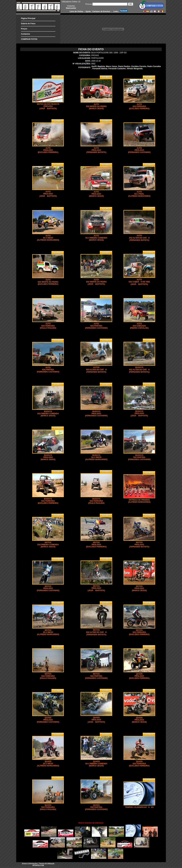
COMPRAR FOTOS (29, 39)
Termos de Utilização (47, 864)
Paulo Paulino (124, 66)
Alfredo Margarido (135, 69)
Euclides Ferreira (139, 66)
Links (115, 11)
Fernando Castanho (117, 69)
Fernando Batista (100, 69)
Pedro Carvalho (154, 66)
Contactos (26, 34)
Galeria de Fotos (28, 24)
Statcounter (71, 8)
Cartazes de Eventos (101, 11)
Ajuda (88, 11)
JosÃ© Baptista (98, 66)
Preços (24, 29)
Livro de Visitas (77, 11)
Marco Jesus (112, 66)
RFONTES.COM (38, 865)
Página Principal (28, 18)
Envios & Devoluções (30, 864)
